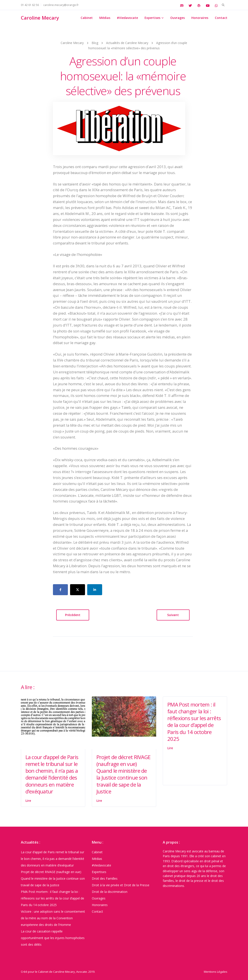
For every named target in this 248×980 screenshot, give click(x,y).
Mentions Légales (216, 972)
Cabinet (87, 18)
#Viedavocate (127, 18)
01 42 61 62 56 (30, 5)
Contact (221, 18)
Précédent (73, 615)
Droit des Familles (105, 878)
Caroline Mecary (40, 18)
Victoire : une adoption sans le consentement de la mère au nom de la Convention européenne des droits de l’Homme (53, 918)
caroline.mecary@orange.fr (61, 5)
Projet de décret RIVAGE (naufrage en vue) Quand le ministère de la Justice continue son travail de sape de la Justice (123, 774)
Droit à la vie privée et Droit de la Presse (121, 885)
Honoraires (200, 18)
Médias (105, 18)
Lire (28, 801)
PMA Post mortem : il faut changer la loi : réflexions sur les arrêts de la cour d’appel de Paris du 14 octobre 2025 (194, 722)
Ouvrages (177, 18)
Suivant (173, 615)
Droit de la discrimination (110, 892)
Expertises (152, 18)
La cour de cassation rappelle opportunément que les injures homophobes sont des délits (53, 938)
